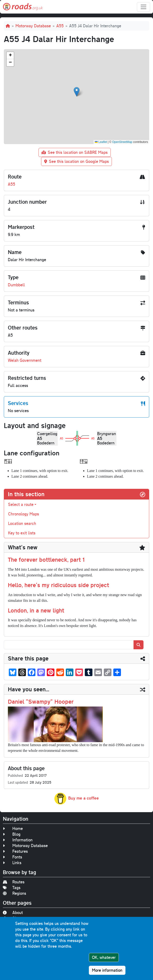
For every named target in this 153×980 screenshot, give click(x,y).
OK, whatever (104, 957)
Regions (14, 893)
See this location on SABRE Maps (75, 152)
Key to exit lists (22, 533)
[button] (77, 92)
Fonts (12, 857)
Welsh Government (25, 360)
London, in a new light (36, 610)
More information (107, 970)
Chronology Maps (24, 514)
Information (18, 840)
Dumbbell (16, 285)
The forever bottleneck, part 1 (46, 559)
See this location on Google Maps (76, 161)
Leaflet (101, 142)
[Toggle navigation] (143, 7)
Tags (12, 888)
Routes (14, 882)
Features (15, 851)
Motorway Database (33, 26)
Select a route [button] (21, 504)
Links (12, 863)
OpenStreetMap (122, 142)
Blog (12, 834)
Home (13, 828)
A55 (60, 26)
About (13, 912)
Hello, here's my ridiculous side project (58, 585)
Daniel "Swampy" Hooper (41, 701)
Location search (22, 523)
